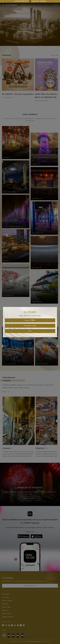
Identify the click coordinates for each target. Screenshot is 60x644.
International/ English (30, 326)
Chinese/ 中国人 (30, 320)
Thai (30, 331)
